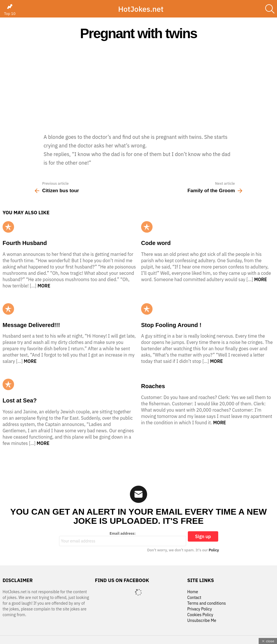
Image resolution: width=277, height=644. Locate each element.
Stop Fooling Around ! (171, 325)
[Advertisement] (138, 87)
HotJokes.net (141, 9)
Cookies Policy (200, 615)
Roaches (153, 386)
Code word (156, 243)
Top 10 (10, 10)
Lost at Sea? (20, 400)
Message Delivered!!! (31, 325)
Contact (194, 598)
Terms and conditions (207, 603)
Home (193, 592)
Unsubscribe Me (202, 621)
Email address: (123, 539)
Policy (214, 550)
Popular (8, 227)
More (44, 286)
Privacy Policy (200, 609)
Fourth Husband (25, 243)
